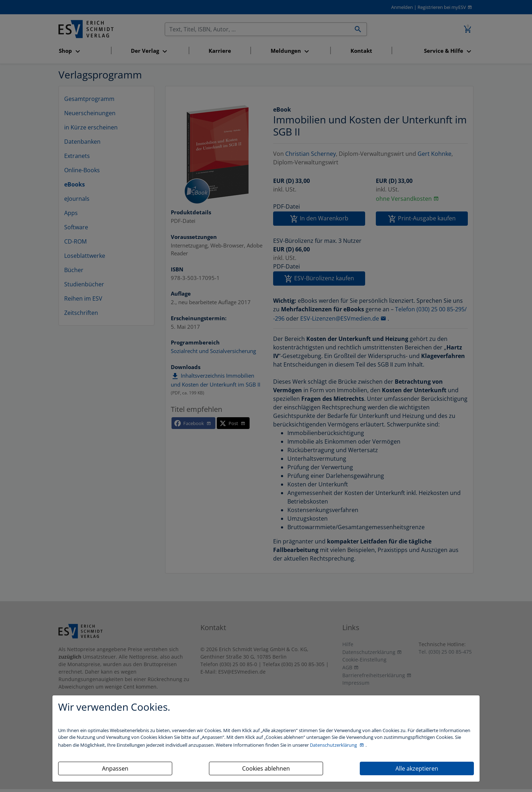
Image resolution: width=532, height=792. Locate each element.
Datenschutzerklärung (334, 745)
